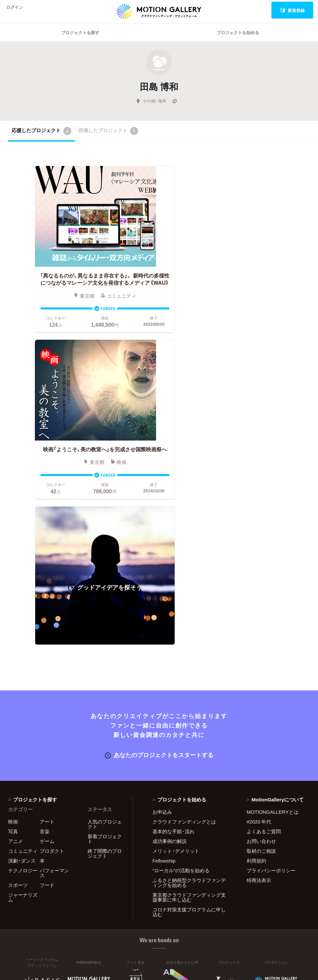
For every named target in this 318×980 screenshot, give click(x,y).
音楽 (45, 651)
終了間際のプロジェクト (105, 673)
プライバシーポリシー (271, 690)
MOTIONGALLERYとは (273, 632)
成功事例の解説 (170, 661)
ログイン (18, 10)
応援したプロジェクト (42, 139)
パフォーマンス (54, 693)
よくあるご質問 (264, 651)
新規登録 (292, 10)
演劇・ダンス (22, 680)
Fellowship (164, 680)
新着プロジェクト (105, 658)
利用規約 (256, 680)
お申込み (162, 632)
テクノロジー (23, 690)
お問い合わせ (261, 661)
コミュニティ (23, 671)
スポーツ (18, 705)
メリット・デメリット (176, 671)
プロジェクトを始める (238, 41)
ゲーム (47, 661)
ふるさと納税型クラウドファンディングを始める (189, 702)
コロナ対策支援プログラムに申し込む (189, 732)
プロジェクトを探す (80, 41)
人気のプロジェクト (105, 644)
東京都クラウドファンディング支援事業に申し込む (189, 717)
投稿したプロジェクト (108, 139)
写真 (13, 651)
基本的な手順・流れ (173, 651)
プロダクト (52, 671)
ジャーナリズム (23, 717)
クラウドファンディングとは (184, 641)
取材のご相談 (261, 671)
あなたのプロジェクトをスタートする (159, 575)
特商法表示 (259, 700)
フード (47, 705)
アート (47, 641)
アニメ (15, 661)
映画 (13, 641)
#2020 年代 (259, 641)
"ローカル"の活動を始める (181, 690)
